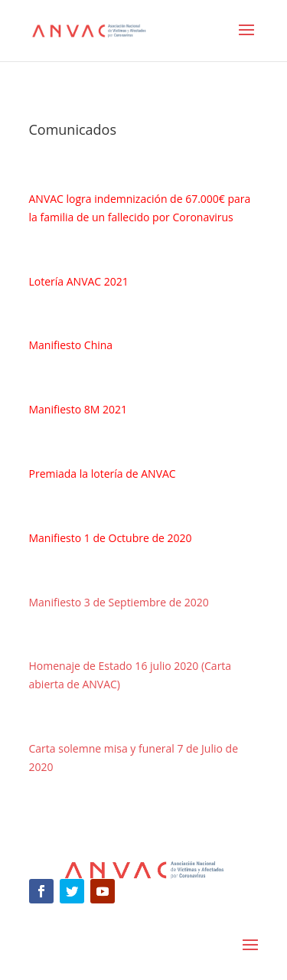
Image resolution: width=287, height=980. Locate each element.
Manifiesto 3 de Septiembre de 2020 (119, 602)
